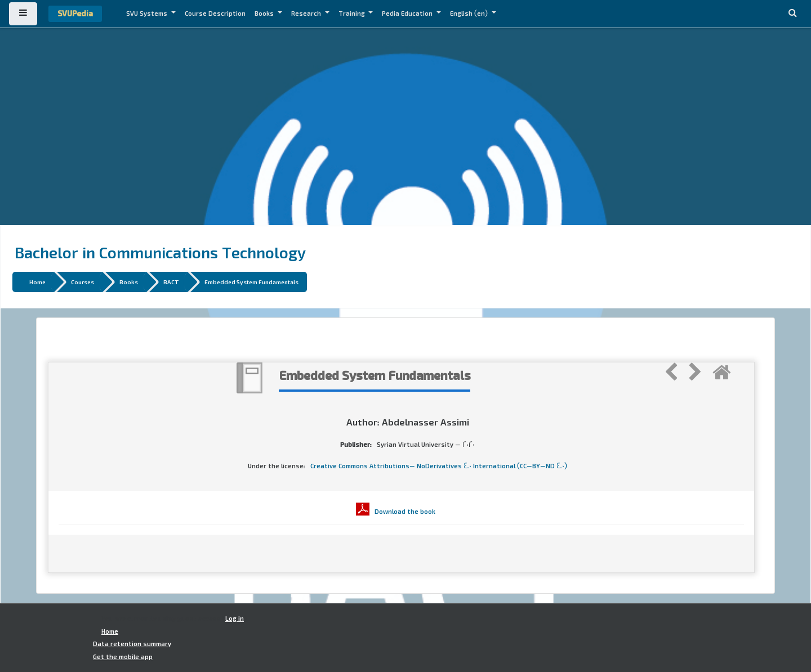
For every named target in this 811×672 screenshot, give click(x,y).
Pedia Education (408, 14)
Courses (83, 282)
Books (265, 14)
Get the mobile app (123, 657)
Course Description (215, 14)
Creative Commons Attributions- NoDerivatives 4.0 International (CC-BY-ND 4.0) (439, 466)
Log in (235, 619)
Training (353, 14)
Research (307, 14)
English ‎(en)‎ (470, 14)
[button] (792, 14)
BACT (171, 282)
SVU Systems (148, 14)
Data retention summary (132, 644)
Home (37, 282)
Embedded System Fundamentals (251, 282)
